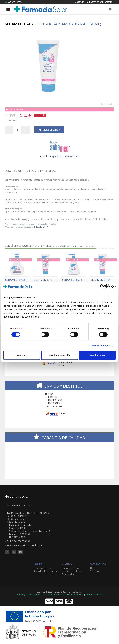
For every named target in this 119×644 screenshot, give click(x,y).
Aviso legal (22, 595)
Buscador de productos (100, 2)
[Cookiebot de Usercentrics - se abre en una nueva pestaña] (102, 286)
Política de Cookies (94, 595)
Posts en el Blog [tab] (41, 171)
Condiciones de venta (74, 595)
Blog (92, 568)
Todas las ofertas (70, 568)
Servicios (95, 571)
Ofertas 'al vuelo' (70, 574)
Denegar (22, 355)
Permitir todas (97, 355)
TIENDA (38, 564)
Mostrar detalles (101, 346)
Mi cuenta (79, 2)
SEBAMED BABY (41, 227)
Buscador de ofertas (72, 571)
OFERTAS (67, 564)
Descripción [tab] (14, 171)
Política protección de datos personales (46, 595)
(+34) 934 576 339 (16, 2)
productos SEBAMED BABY (67, 156)
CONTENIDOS (98, 564)
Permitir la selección (59, 355)
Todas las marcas (42, 568)
